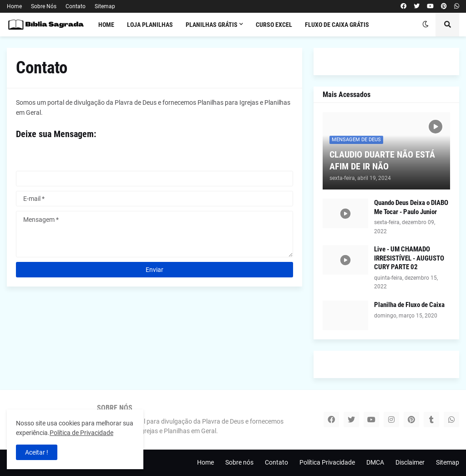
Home (14, 6)
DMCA (375, 462)
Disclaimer (410, 462)
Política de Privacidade (81, 433)
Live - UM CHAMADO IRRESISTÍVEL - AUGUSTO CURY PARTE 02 (409, 258)
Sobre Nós (44, 6)
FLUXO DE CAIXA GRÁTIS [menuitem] (337, 25)
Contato (76, 6)
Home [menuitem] (106, 25)
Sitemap (105, 6)
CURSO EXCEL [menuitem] (274, 25)
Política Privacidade (327, 462)
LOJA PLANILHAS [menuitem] (150, 25)
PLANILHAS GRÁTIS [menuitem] (212, 25)
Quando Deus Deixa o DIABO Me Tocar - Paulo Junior (411, 207)
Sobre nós (239, 462)
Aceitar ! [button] (37, 452)
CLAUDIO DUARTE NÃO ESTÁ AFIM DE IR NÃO (382, 160)
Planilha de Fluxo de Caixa (409, 305)
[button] (425, 25)
